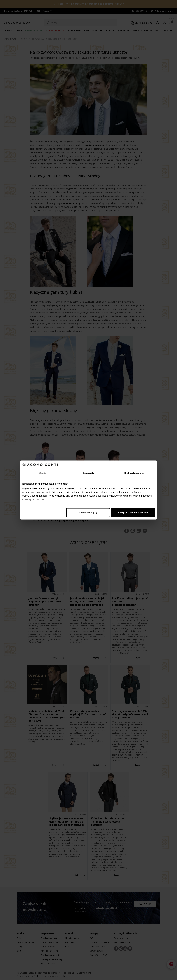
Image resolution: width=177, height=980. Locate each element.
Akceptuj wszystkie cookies (133, 513)
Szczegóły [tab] (89, 473)
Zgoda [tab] (43, 473)
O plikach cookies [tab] (134, 473)
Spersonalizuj (88, 513)
